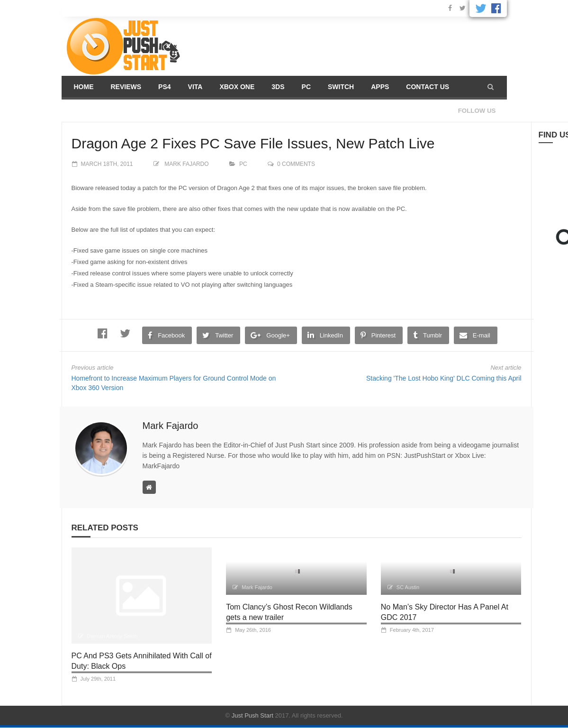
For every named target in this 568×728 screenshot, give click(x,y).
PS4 (164, 87)
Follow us (477, 111)
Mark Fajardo (186, 164)
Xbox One (237, 87)
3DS (278, 87)
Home (84, 87)
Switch (341, 87)
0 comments (296, 164)
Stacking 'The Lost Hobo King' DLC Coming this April (444, 378)
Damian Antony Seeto (112, 636)
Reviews (126, 87)
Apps (380, 87)
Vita (195, 87)
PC (306, 87)
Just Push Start (252, 715)
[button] (491, 87)
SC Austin (408, 587)
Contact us (428, 87)
